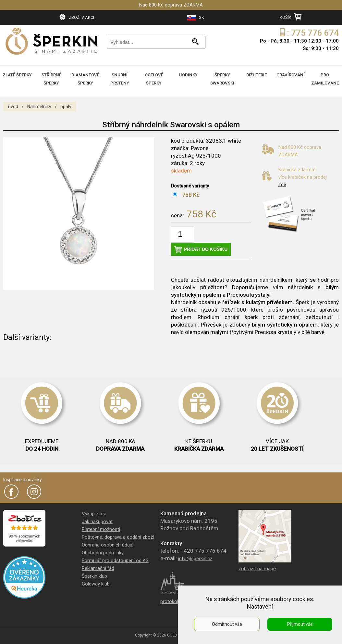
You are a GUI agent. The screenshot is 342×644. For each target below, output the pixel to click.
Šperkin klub (94, 575)
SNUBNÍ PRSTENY (120, 78)
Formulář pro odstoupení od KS (115, 559)
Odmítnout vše (227, 624)
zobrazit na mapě (257, 567)
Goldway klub (96, 583)
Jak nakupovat (97, 520)
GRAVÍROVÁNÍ (291, 75)
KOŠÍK (291, 17)
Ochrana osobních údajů (108, 544)
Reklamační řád (98, 567)
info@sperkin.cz (195, 557)
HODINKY (188, 75)
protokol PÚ (173, 600)
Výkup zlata (94, 512)
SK (196, 18)
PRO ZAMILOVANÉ (325, 78)
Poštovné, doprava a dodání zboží (118, 536)
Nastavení (260, 606)
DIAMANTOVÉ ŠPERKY (85, 78)
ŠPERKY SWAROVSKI (222, 78)
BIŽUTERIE (256, 75)
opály (66, 105)
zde (282, 183)
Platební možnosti (101, 528)
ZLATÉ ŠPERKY (17, 75)
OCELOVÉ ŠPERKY (154, 78)
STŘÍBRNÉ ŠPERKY (51, 78)
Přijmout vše (300, 624)
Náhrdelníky (39, 105)
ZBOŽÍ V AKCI (77, 17)
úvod (13, 105)
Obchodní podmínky (103, 551)
